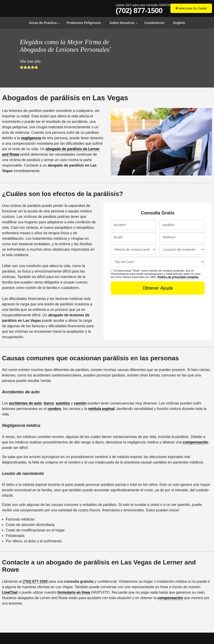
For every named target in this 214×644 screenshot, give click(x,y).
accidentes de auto (25, 403)
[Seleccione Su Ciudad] (191, 8)
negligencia (31, 138)
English (179, 23)
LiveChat (10, 592)
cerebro (54, 409)
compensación (196, 442)
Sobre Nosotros (122, 23)
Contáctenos (154, 23)
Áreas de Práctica (43, 23)
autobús (63, 403)
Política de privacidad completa (178, 277)
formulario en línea (74, 592)
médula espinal (102, 409)
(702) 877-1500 (139, 10)
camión (80, 403)
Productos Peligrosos (84, 23)
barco (49, 403)
